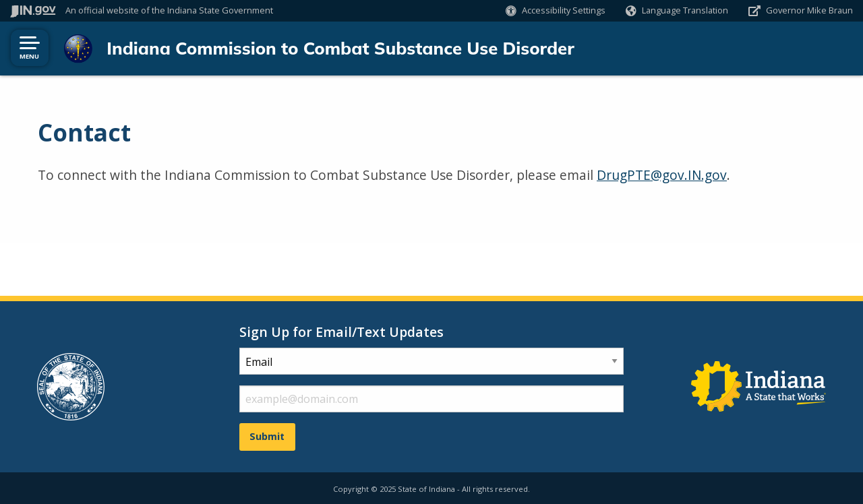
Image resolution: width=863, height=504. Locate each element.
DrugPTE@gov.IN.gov (662, 174)
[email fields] (431, 397)
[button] (556, 10)
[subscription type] (431, 359)
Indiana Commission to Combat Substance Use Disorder (335, 48)
